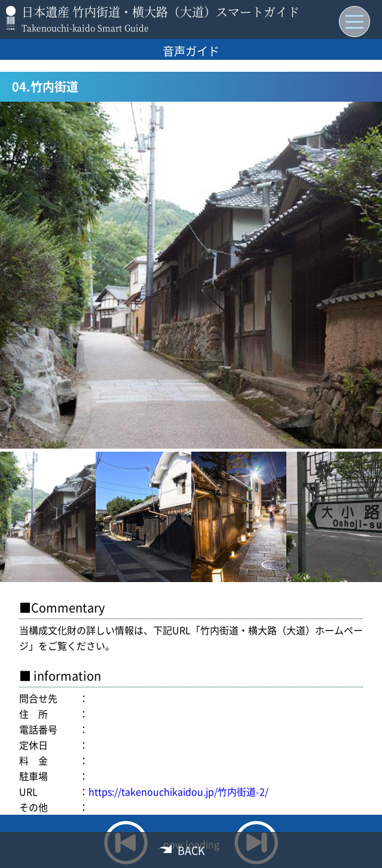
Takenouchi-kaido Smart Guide (85, 28)
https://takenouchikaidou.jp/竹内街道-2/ (178, 791)
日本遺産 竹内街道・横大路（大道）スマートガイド (161, 12)
